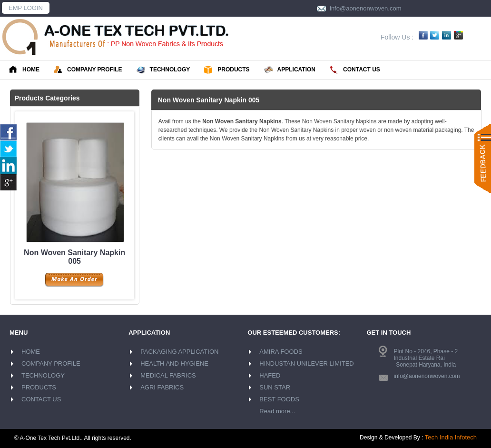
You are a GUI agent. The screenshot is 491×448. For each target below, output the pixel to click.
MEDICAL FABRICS (168, 375)
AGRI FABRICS (162, 387)
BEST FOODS (279, 399)
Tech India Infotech (451, 437)
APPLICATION (290, 70)
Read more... (277, 411)
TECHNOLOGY (163, 70)
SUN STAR (275, 387)
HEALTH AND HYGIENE (174, 363)
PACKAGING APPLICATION (179, 352)
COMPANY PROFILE (88, 70)
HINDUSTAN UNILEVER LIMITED (306, 363)
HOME (24, 70)
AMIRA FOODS (281, 352)
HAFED (270, 375)
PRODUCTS (227, 70)
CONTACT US (355, 70)
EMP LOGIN (26, 8)
